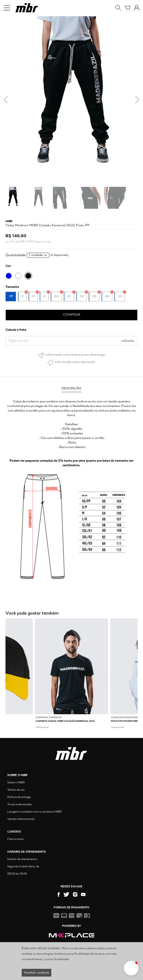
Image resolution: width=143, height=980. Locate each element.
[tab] (71, 389)
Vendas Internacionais (21, 819)
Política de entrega (19, 797)
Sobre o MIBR (16, 783)
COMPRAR (72, 315)
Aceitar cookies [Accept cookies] (36, 973)
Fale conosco (16, 839)
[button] (131, 968)
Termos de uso (16, 790)
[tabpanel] (71, 434)
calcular (128, 341)
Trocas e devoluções (19, 805)
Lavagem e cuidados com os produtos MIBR (35, 812)
